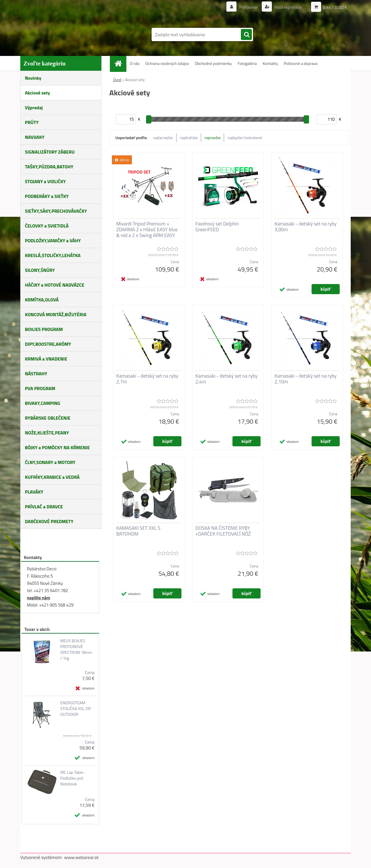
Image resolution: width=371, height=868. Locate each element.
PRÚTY (32, 122)
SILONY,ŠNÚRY (40, 270)
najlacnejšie (163, 138)
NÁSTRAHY (36, 374)
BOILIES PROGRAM (44, 329)
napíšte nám (39, 598)
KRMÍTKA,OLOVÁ (42, 300)
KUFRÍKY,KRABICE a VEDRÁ (52, 477)
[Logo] (60, 31)
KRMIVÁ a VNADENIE (46, 359)
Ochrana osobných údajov (167, 63)
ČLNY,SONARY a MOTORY (50, 462)
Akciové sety (37, 93)
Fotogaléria (247, 63)
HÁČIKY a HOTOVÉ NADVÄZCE (55, 285)
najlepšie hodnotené (245, 138)
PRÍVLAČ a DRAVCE (44, 507)
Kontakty (270, 63)
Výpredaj (34, 108)
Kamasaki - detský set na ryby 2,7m (147, 379)
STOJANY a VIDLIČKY (45, 181)
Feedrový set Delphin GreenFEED (217, 227)
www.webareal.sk (81, 857)
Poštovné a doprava (301, 63)
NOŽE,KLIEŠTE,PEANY (47, 433)
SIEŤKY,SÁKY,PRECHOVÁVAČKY (56, 211)
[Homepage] (120, 63)
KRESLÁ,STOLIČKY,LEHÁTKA (53, 255)
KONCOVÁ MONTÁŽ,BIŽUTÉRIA (56, 314)
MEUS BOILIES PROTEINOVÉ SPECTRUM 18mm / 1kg (76, 649)
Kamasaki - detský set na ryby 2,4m (226, 379)
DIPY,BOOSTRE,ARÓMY (48, 344)
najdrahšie (189, 138)
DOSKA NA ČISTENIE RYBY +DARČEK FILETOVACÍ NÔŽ (223, 531)
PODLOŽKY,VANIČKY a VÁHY (53, 241)
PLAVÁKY (34, 492)
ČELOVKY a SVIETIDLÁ (47, 226)
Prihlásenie (249, 7)
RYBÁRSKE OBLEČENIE (48, 418)
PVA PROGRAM (40, 388)
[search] (246, 35)
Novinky (33, 78)
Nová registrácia (288, 7)
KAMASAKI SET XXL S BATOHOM (138, 531)
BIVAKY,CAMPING (43, 403)
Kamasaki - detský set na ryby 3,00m (305, 227)
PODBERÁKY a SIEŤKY (47, 196)
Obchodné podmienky (213, 63)
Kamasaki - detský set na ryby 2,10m (305, 379)
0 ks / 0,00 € (335, 7)
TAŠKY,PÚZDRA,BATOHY (49, 167)
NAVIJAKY (35, 137)
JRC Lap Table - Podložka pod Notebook (73, 778)
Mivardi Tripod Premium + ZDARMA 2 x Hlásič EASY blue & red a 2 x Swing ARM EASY (147, 230)
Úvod (117, 80)
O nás (135, 63)
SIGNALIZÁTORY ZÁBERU (50, 152)
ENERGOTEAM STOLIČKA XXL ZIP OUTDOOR (76, 709)
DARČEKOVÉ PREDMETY (49, 521)
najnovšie (213, 138)
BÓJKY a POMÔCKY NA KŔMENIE (57, 447)
